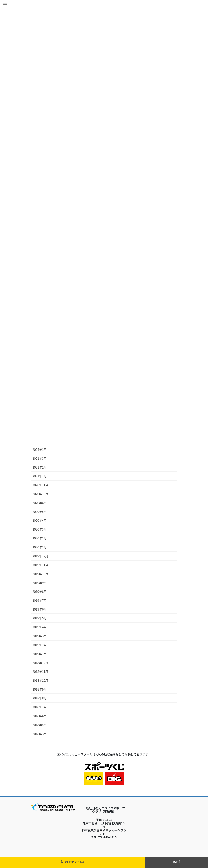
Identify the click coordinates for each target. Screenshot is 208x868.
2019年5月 (40, 618)
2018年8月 (40, 698)
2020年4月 (40, 520)
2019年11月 (41, 565)
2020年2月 (40, 538)
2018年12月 (41, 663)
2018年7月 (40, 707)
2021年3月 (40, 458)
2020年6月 (40, 503)
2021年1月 (40, 476)
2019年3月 (40, 636)
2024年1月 (40, 450)
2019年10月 (41, 574)
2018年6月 (40, 716)
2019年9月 (40, 583)
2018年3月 (40, 734)
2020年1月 (40, 547)
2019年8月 (40, 592)
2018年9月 (40, 689)
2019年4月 (40, 627)
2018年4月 (40, 725)
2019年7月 (40, 600)
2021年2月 (40, 467)
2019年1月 (40, 654)
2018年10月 (41, 680)
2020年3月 (40, 529)
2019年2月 (40, 645)
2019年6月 (40, 609)
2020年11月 (41, 485)
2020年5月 (40, 512)
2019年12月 (41, 556)
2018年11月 (41, 672)
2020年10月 (41, 494)
